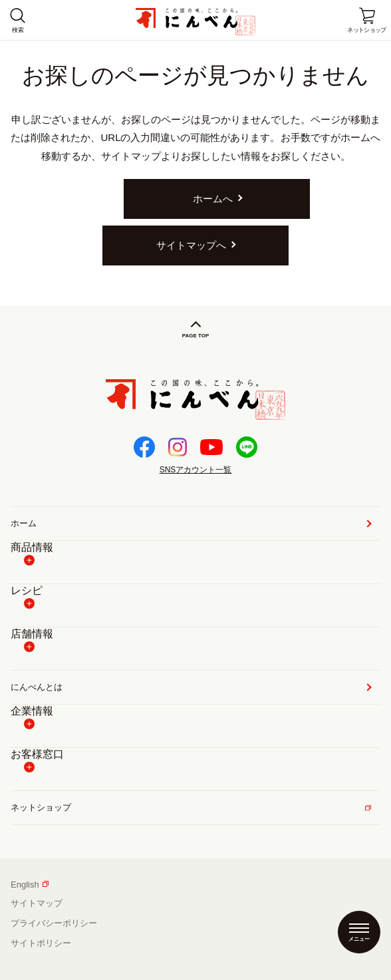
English (30, 885)
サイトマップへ (191, 245)
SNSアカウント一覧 (196, 470)
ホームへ (213, 199)
